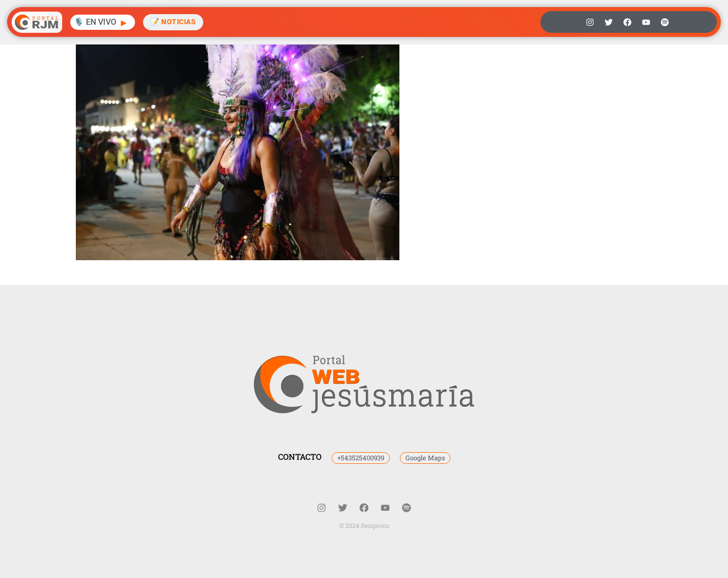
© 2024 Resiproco (364, 525)
